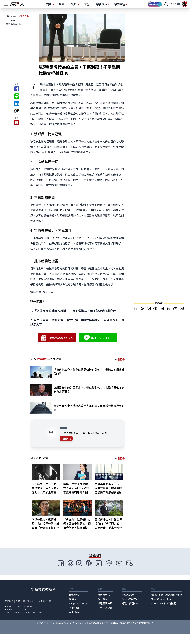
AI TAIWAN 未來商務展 (163, 603)
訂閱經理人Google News (57, 338)
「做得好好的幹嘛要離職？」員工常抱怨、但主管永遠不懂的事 (75, 311)
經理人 (73, 599)
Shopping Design (79, 603)
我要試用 (66, 438)
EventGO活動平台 (132, 599)
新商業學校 (104, 595)
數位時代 (74, 595)
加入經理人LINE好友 (98, 338)
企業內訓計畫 (105, 608)
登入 (172, 4)
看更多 (121, 359)
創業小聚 (74, 608)
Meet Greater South (162, 599)
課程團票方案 (105, 603)
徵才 (18, 601)
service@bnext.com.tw (23, 606)
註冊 (178, 4)
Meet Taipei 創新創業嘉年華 (167, 595)
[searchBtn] (166, 4)
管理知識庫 (128, 595)
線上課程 (102, 599)
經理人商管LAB (130, 603)
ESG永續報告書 (44, 601)
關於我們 (9, 601)
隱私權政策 (28, 601)
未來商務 (74, 612)
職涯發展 (25, 16)
